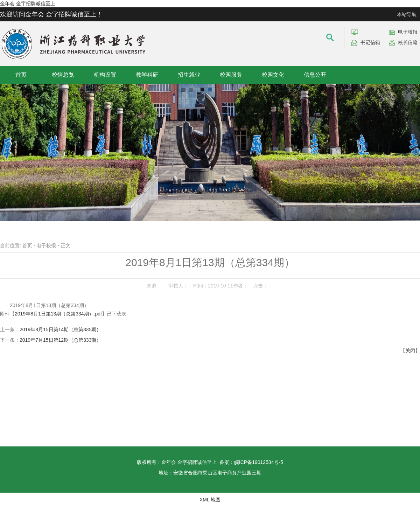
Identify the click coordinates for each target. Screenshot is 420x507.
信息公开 (315, 75)
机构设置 (105, 75)
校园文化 (273, 75)
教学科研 (147, 75)
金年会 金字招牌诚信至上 (28, 4)
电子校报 (408, 32)
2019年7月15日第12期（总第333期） (60, 340)
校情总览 (63, 75)
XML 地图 (210, 500)
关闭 (410, 350)
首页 (21, 75)
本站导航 (407, 14)
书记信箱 (370, 42)
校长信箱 (408, 42)
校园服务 (231, 75)
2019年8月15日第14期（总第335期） (60, 329)
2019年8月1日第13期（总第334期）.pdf (58, 314)
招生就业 (189, 75)
